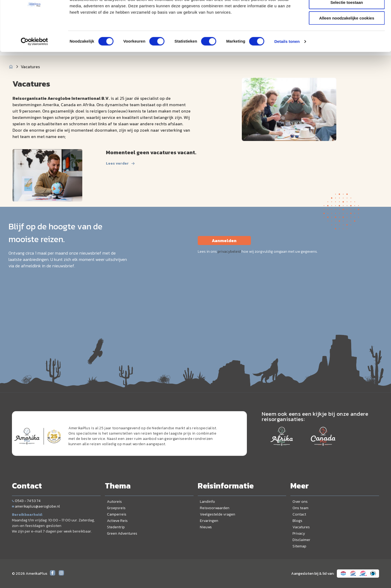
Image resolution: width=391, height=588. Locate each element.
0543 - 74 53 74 (26, 501)
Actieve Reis (117, 521)
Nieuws (206, 527)
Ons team (300, 508)
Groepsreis (116, 508)
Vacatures (301, 527)
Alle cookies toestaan (347, 13)
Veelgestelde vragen (218, 514)
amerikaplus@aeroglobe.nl (36, 506)
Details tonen (287, 68)
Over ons (300, 502)
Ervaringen (209, 521)
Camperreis (117, 514)
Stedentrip (116, 527)
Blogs (297, 521)
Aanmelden (224, 241)
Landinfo (207, 502)
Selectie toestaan (347, 29)
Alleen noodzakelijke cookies (347, 44)
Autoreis (114, 502)
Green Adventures (122, 533)
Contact (299, 514)
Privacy (299, 533)
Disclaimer (301, 540)
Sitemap (299, 546)
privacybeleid (229, 252)
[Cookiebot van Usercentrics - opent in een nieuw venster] (34, 68)
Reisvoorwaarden (215, 508)
